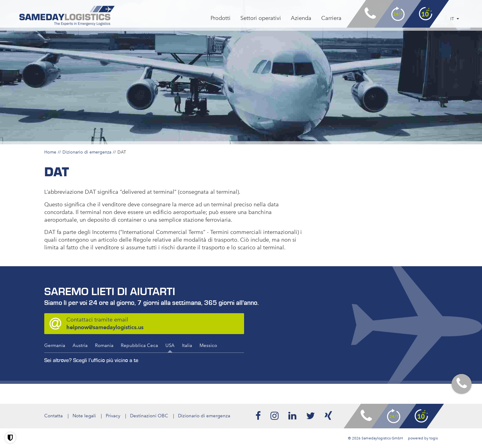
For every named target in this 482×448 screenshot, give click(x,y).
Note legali (84, 416)
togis (434, 438)
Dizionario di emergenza (87, 152)
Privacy (113, 416)
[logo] (67, 16)
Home (50, 152)
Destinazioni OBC (149, 416)
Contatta (53, 416)
